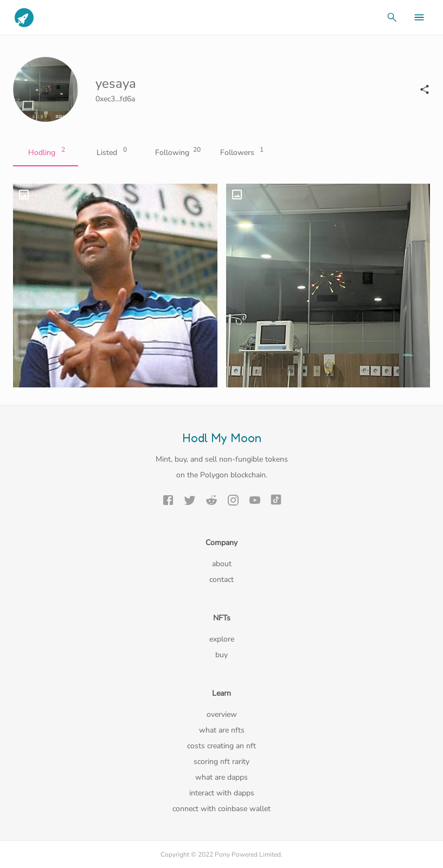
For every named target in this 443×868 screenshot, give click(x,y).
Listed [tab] (111, 153)
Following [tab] (176, 153)
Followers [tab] (241, 153)
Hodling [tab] (46, 153)
